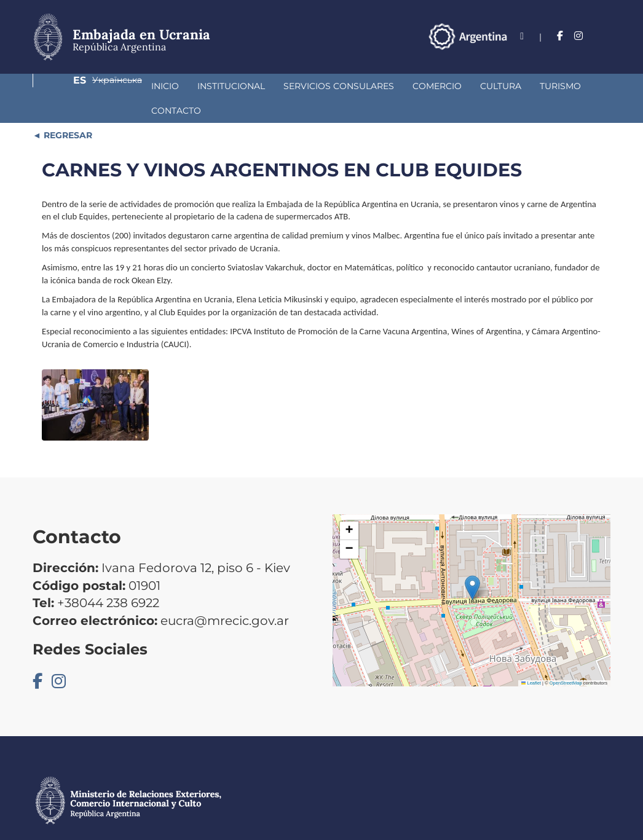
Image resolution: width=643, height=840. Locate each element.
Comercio (337, 86)
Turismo (460, 86)
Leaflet (531, 658)
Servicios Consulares (239, 86)
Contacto (524, 86)
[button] (472, 563)
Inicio (65, 86)
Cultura (400, 86)
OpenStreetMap (566, 658)
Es (535, 36)
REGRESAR (67, 111)
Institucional (131, 86)
